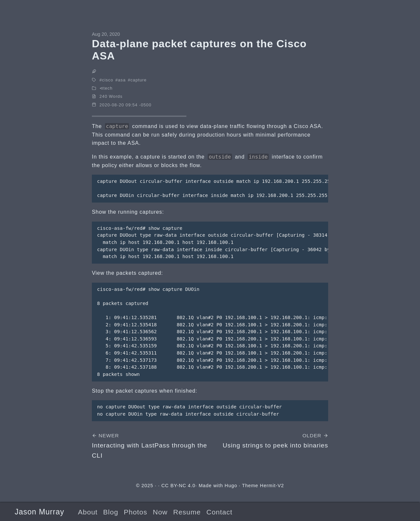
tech (108, 88)
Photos (135, 512)
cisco (108, 80)
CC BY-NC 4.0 (178, 486)
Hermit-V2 (272, 486)
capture (139, 80)
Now (160, 512)
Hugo (231, 486)
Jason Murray (40, 512)
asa (122, 80)
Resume (187, 512)
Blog (111, 512)
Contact (219, 512)
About (88, 512)
